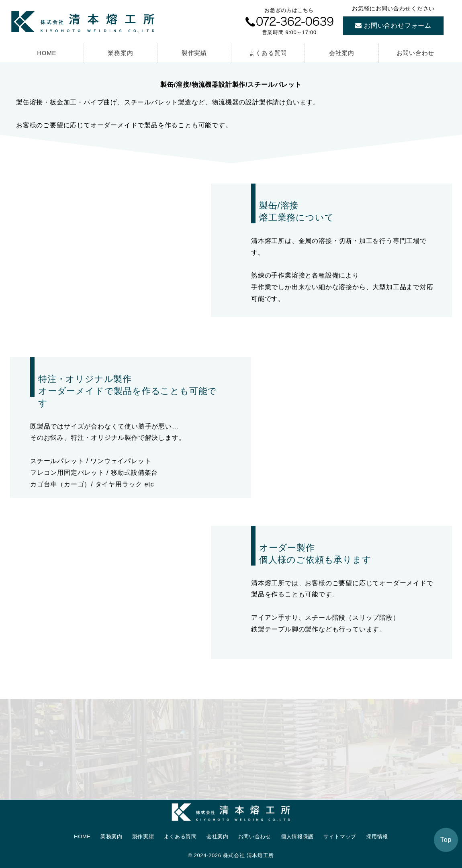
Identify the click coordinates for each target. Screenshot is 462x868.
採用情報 (377, 836)
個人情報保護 (297, 836)
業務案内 (120, 53)
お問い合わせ (416, 53)
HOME (47, 53)
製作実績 (194, 53)
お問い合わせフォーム (398, 26)
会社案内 (342, 53)
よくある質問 (268, 53)
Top (446, 840)
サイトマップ (340, 836)
